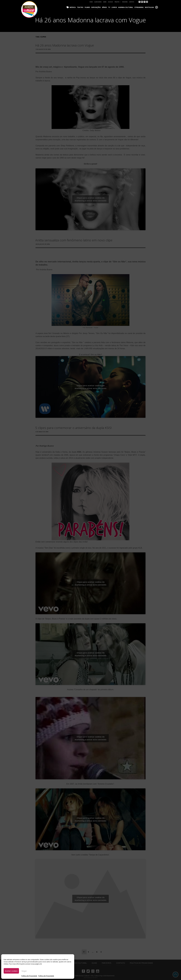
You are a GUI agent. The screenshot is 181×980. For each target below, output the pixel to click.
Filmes (90, 7)
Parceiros (125, 2)
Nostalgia (150, 7)
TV (111, 7)
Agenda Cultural (127, 7)
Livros (116, 7)
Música (76, 7)
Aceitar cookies (11, 971)
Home (91, 2)
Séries (106, 7)
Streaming (140, 7)
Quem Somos (98, 2)
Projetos (118, 2)
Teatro (83, 7)
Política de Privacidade (29, 976)
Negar (24, 971)
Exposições (98, 7)
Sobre (105, 2)
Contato (132, 2)
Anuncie (110, 2)
